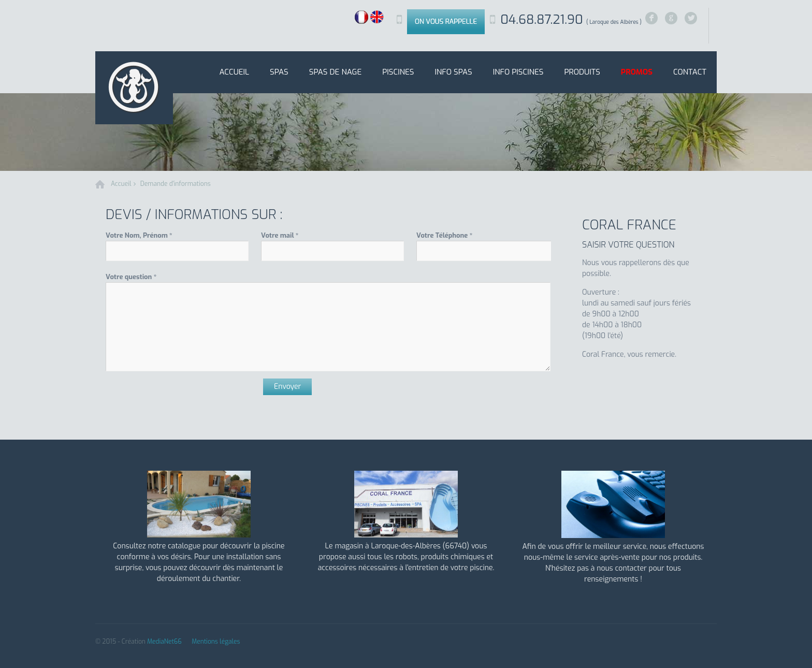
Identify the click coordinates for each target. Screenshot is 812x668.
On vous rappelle (446, 21)
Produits (582, 72)
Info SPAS (453, 72)
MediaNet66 (164, 642)
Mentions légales (216, 642)
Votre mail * (280, 235)
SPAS (279, 72)
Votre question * (131, 277)
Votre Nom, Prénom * (139, 235)
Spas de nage (335, 72)
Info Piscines (518, 72)
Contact (690, 72)
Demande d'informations (176, 184)
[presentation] (184, 399)
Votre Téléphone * (444, 235)
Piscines (398, 72)
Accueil (234, 72)
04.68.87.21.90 (571, 20)
